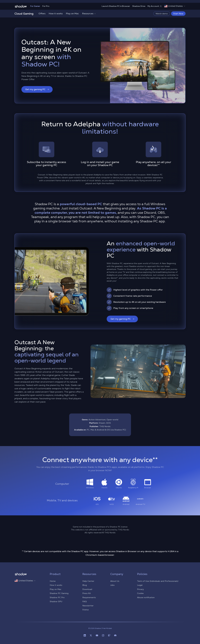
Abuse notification (146, 597)
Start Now (178, 14)
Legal (140, 585)
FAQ (85, 601)
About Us (115, 581)
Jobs (112, 585)
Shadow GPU (56, 601)
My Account (155, 6)
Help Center (88, 581)
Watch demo (162, 14)
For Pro (46, 6)
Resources (89, 14)
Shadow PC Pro (57, 597)
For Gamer (35, 6)
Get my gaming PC (37, 89)
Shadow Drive (139, 6)
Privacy (140, 589)
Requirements (89, 597)
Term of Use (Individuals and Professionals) (158, 581)
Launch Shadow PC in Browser (116, 6)
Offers (42, 14)
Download (87, 589)
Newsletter (88, 606)
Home (53, 581)
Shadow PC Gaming (59, 593)
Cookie (140, 593)
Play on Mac (72, 14)
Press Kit (87, 593)
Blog (85, 585)
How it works (56, 14)
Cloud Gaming (24, 14)
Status (86, 610)
